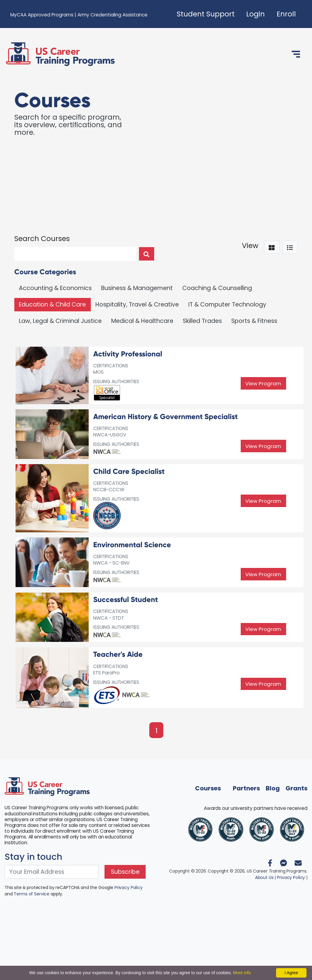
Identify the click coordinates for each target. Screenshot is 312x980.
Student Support (206, 14)
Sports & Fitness (254, 321)
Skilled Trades (202, 321)
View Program (263, 385)
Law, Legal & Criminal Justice (60, 321)
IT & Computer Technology (227, 304)
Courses (208, 804)
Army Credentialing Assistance (112, 15)
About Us (264, 893)
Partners (246, 804)
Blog (273, 804)
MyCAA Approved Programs (42, 15)
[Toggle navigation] (296, 54)
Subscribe (125, 888)
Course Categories (45, 272)
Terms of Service (32, 910)
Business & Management (137, 288)
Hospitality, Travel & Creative (137, 304)
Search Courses (42, 239)
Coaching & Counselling (217, 288)
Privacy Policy (129, 904)
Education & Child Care (52, 304)
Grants (296, 804)
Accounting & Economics (55, 288)
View (250, 246)
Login (255, 14)
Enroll (286, 14)
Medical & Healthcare (142, 321)
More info (242, 973)
